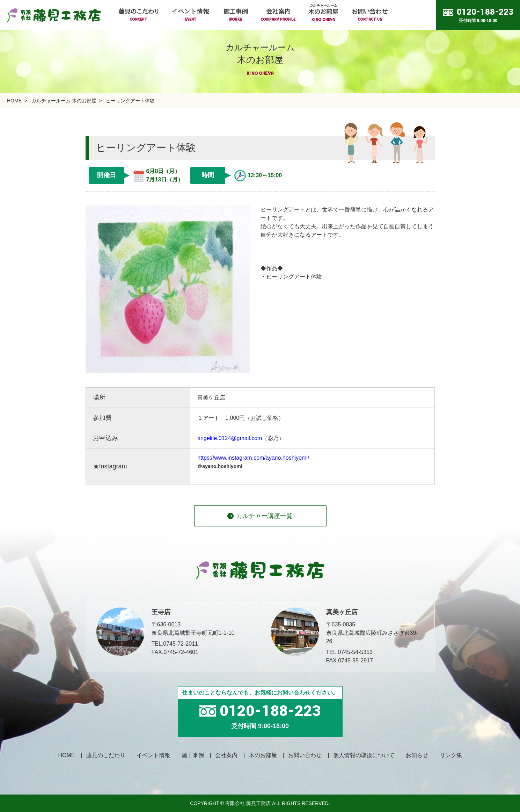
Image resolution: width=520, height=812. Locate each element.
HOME (14, 101)
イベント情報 (153, 755)
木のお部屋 (263, 755)
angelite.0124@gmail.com (230, 438)
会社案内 (226, 755)
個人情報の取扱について (364, 755)
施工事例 (193, 755)
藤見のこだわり (106, 755)
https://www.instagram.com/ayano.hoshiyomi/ (253, 458)
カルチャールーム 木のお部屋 (64, 101)
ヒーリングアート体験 (130, 101)
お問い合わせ (305, 755)
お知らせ (417, 755)
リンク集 (451, 755)
